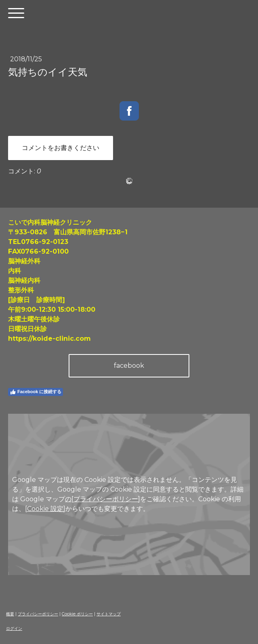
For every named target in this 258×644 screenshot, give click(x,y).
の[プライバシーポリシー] (103, 499)
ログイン (14, 628)
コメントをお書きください (61, 148)
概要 (10, 614)
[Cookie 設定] (45, 509)
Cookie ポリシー (77, 614)
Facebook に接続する (36, 392)
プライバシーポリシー (38, 614)
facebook (129, 366)
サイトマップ (109, 614)
